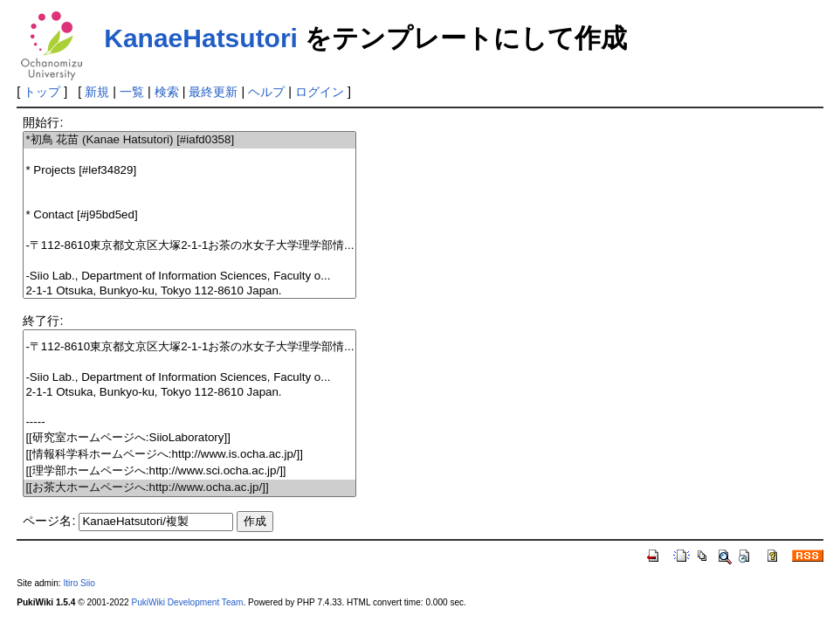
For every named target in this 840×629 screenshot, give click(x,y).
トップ (42, 92)
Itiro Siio (79, 583)
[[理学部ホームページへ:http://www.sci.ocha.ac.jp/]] (189, 471)
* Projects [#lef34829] (189, 171)
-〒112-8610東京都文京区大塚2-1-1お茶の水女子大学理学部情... (189, 246)
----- (189, 422)
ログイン (320, 92)
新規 (97, 92)
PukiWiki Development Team (187, 602)
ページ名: (49, 521)
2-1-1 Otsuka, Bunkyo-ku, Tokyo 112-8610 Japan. (189, 291)
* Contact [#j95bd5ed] (189, 215)
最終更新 (213, 92)
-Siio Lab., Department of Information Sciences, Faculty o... (189, 276)
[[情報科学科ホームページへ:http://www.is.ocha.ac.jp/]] (189, 455)
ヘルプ (266, 92)
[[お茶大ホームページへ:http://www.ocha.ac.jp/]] (189, 488)
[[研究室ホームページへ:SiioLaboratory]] (189, 438)
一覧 (132, 92)
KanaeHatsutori (201, 38)
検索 (167, 92)
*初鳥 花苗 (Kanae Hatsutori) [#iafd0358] (189, 140)
